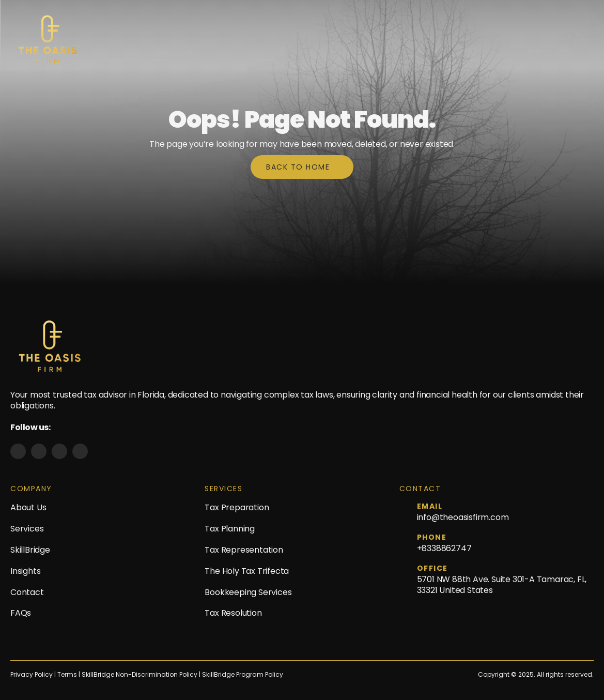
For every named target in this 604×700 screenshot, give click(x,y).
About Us (28, 507)
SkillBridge (30, 550)
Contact (27, 592)
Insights (25, 571)
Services (27, 529)
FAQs (21, 613)
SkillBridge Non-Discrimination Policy (140, 675)
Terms (68, 675)
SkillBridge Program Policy (243, 675)
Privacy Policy (32, 675)
